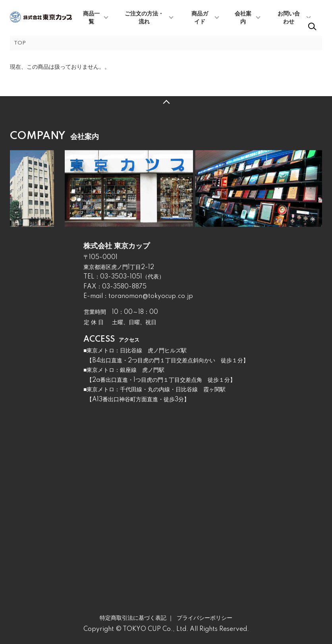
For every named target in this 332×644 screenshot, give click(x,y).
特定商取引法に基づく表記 (133, 618)
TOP (20, 43)
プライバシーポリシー (205, 618)
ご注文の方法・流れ (144, 18)
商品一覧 (91, 18)
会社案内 (243, 18)
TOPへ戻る (166, 102)
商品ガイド (200, 18)
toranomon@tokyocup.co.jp (151, 296)
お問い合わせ (289, 18)
